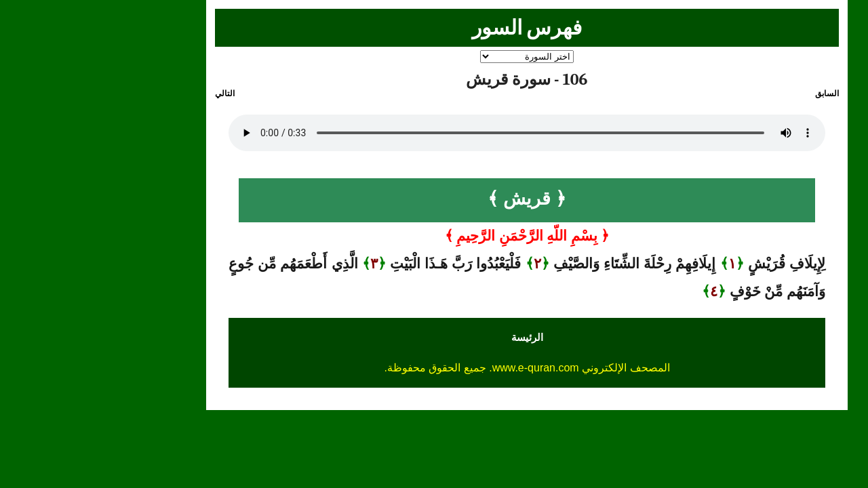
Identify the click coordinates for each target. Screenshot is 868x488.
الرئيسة (434, 337)
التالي (132, 94)
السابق (734, 94)
